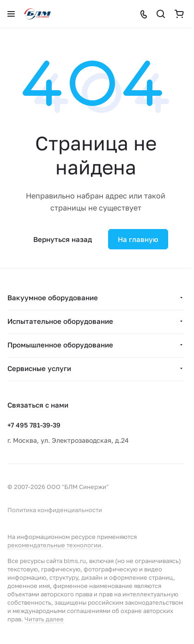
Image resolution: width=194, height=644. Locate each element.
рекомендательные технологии (54, 545)
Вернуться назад (63, 239)
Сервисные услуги (39, 368)
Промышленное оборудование (60, 345)
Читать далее (44, 619)
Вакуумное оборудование (53, 297)
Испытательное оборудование (60, 321)
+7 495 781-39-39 (34, 425)
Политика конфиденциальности (55, 510)
